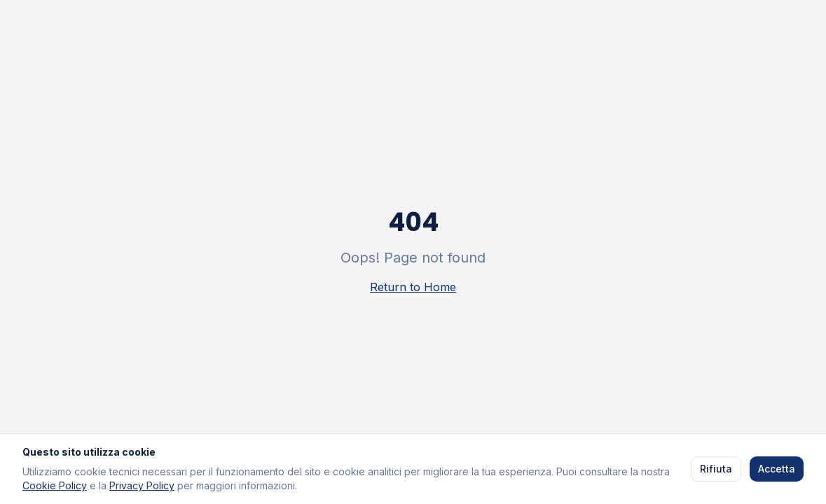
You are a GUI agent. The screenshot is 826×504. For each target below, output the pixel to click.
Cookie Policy (55, 485)
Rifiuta (716, 469)
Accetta (777, 469)
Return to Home (413, 287)
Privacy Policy (142, 485)
